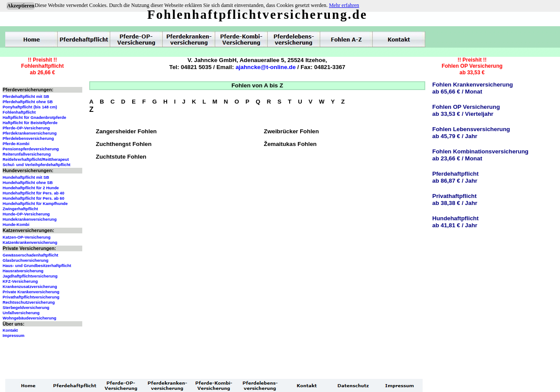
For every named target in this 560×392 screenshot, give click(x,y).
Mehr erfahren (344, 5)
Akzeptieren (21, 6)
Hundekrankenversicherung (30, 219)
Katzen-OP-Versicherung (26, 237)
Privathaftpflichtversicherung (31, 297)
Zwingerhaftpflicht (20, 209)
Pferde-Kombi (16, 144)
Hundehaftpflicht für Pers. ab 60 (33, 198)
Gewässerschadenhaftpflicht (30, 255)
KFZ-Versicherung (20, 281)
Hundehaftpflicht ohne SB (28, 183)
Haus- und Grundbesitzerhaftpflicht (37, 266)
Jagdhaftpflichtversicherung (30, 276)
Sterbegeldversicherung (26, 308)
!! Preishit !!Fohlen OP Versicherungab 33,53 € (472, 66)
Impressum (14, 336)
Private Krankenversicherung (31, 292)
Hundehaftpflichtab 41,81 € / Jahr (455, 222)
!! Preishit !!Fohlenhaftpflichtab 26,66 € (42, 66)
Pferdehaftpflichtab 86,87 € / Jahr (455, 177)
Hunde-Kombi (16, 225)
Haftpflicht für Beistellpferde (30, 123)
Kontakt (10, 330)
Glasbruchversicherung (26, 260)
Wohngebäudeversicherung (30, 318)
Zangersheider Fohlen (126, 131)
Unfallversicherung (21, 313)
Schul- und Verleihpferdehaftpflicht (37, 165)
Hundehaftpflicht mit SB (26, 177)
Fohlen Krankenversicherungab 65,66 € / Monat (472, 88)
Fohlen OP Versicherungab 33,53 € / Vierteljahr (466, 110)
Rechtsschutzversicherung (29, 302)
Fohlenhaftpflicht (19, 112)
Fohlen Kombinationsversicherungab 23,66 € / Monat (480, 155)
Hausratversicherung (23, 271)
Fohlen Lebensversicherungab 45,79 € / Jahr (471, 133)
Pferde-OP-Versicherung (26, 128)
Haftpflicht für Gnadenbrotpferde (34, 118)
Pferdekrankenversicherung (30, 133)
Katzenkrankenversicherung (30, 243)
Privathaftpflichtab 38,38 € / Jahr (455, 199)
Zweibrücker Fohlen (291, 131)
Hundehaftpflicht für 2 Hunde (31, 188)
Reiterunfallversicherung (27, 154)
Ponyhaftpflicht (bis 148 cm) (30, 107)
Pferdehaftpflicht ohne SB (28, 102)
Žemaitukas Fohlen (290, 144)
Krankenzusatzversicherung (30, 287)
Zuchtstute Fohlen (121, 157)
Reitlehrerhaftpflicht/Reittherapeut (36, 160)
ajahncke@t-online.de (265, 67)
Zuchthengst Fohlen (124, 144)
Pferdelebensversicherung (28, 139)
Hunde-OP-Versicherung (26, 214)
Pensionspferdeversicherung (31, 149)
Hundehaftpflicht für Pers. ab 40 (33, 193)
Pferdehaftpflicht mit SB (26, 97)
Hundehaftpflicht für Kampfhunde (35, 204)
